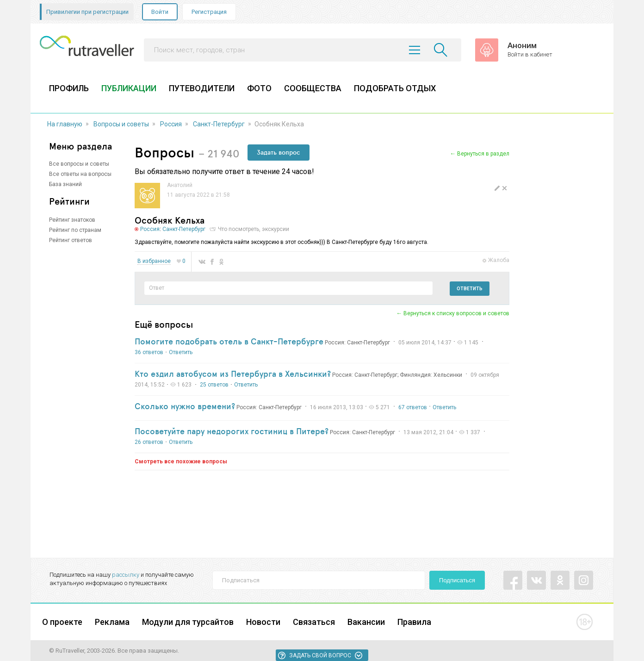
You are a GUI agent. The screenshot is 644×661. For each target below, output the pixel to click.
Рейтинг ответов (71, 240)
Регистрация (209, 12)
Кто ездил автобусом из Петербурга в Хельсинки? (233, 374)
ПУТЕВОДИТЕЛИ (202, 88)
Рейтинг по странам (75, 230)
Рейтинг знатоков (72, 220)
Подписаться (457, 580)
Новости (263, 622)
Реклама (112, 622)
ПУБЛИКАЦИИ (129, 88)
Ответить (470, 289)
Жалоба (499, 260)
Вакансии (366, 622)
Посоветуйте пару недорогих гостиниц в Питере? (232, 431)
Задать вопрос (279, 152)
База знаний (65, 184)
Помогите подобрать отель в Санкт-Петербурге (229, 341)
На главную (65, 124)
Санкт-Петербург (219, 124)
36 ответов (149, 352)
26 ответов (149, 442)
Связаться (314, 622)
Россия (171, 124)
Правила (414, 622)
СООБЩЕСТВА (313, 88)
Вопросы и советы (121, 124)
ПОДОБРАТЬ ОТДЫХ (395, 88)
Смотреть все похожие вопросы (181, 461)
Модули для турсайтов (188, 622)
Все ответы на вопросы (80, 174)
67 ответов (413, 407)
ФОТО (259, 88)
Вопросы (164, 152)
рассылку (126, 575)
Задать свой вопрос (320, 655)
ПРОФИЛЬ (69, 88)
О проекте (62, 622)
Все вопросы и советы (79, 164)
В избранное (154, 261)
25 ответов (214, 385)
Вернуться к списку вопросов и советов (456, 313)
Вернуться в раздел (483, 154)
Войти (160, 12)
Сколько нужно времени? (185, 406)
